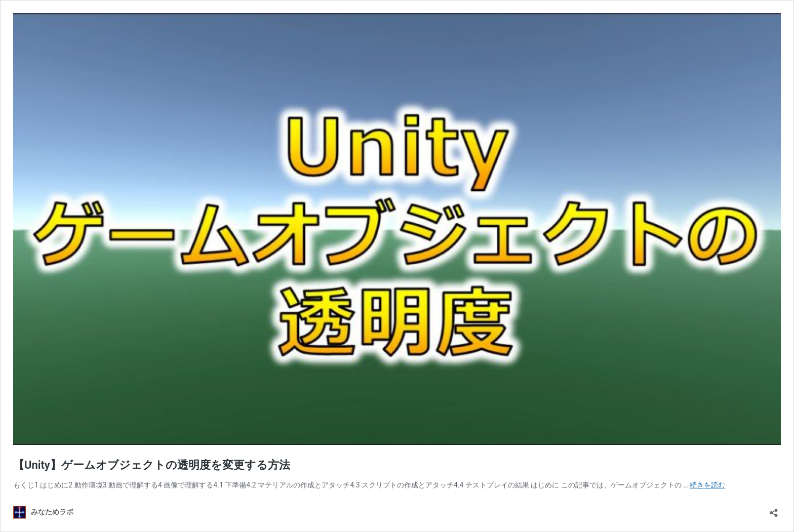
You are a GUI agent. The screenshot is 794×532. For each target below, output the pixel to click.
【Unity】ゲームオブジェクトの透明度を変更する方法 (152, 465)
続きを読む (707, 485)
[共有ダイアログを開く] (774, 509)
